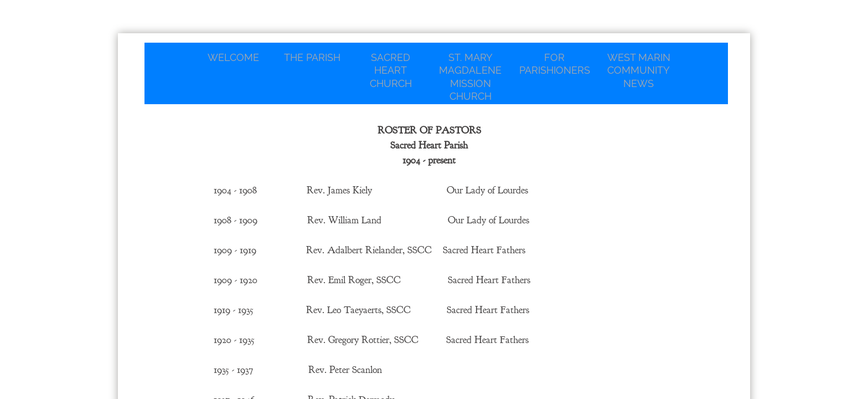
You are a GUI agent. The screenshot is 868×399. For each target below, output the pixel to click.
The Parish (312, 57)
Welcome (233, 57)
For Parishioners (555, 64)
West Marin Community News (639, 70)
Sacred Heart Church (391, 70)
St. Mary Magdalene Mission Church (470, 77)
